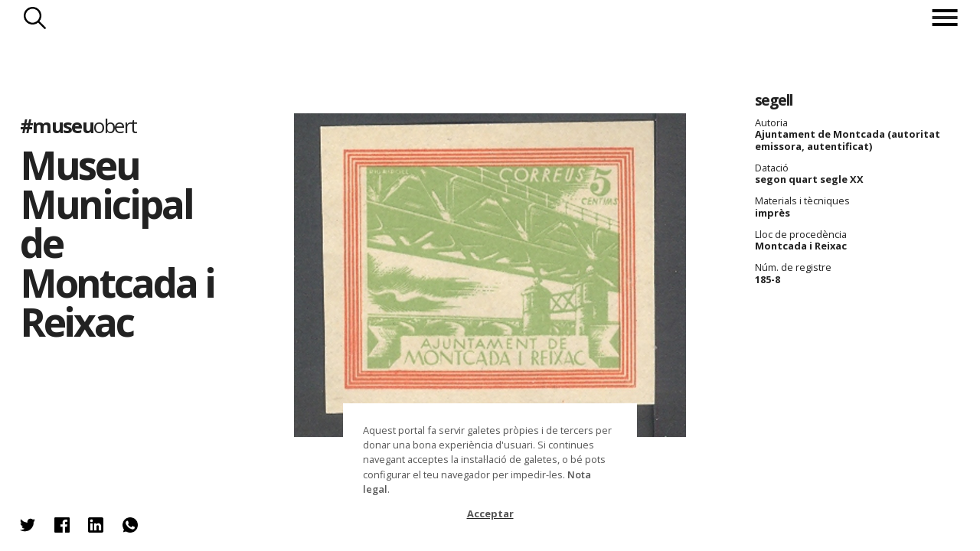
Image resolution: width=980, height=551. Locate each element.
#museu (78, 125)
